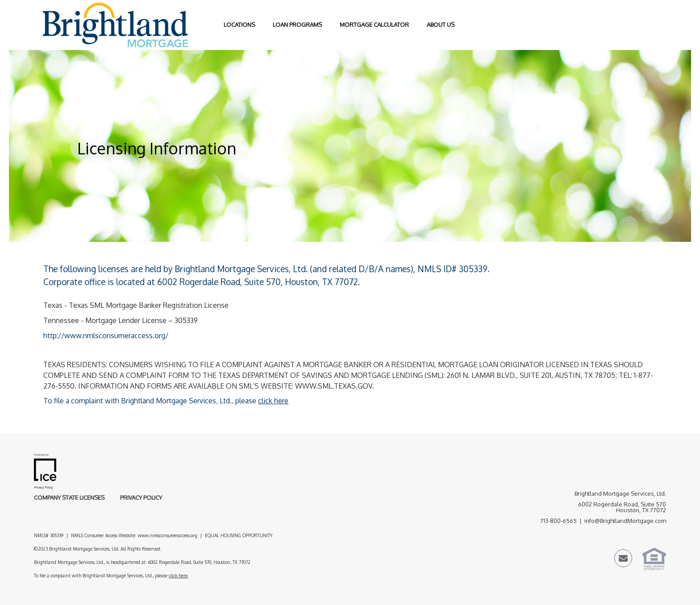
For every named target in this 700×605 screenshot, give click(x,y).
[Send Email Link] (623, 559)
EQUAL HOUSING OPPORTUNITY (239, 535)
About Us (441, 25)
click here (273, 401)
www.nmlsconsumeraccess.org (168, 535)
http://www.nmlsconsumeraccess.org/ (106, 336)
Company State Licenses (69, 497)
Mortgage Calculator (374, 25)
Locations (239, 25)
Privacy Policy (141, 497)
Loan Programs (297, 25)
